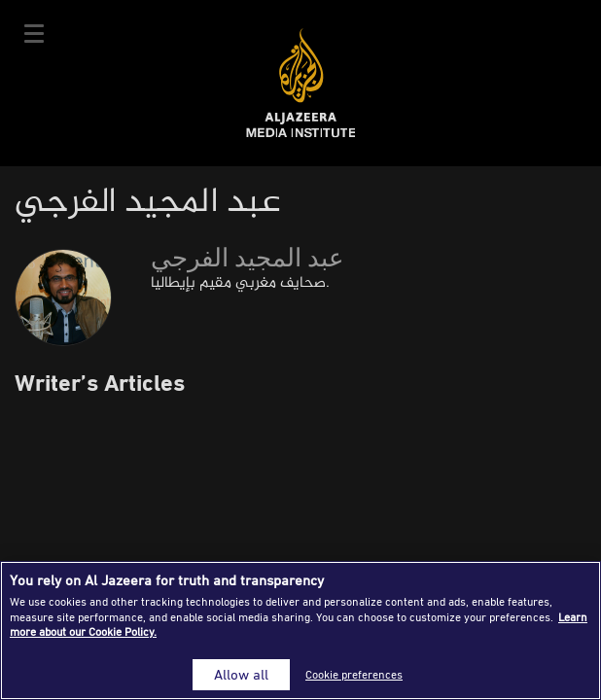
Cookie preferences (354, 674)
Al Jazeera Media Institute (301, 83)
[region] (300, 630)
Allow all (241, 674)
